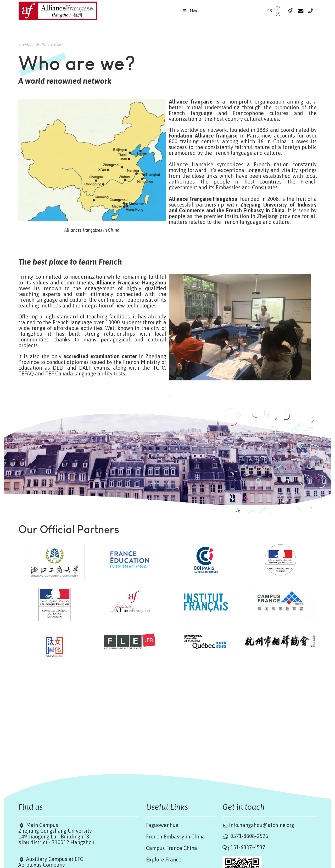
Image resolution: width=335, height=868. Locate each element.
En (20, 44)
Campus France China (172, 848)
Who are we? (53, 44)
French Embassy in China (175, 836)
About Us (32, 44)
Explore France (164, 860)
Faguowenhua (162, 825)
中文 (278, 11)
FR (270, 11)
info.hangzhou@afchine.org (262, 825)
